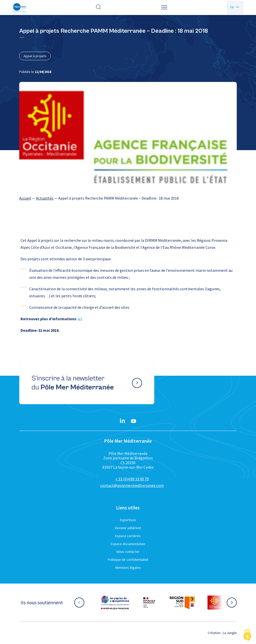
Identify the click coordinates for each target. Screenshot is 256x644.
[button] (164, 7)
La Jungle (230, 633)
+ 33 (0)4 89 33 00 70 (132, 479)
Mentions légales (128, 568)
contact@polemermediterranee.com (132, 485)
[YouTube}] (133, 421)
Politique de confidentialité (128, 560)
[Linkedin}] (122, 421)
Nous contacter (128, 552)
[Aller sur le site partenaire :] (115, 603)
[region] (128, 198)
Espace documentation (128, 544)
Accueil (25, 198)
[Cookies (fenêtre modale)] (247, 635)
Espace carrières (128, 536)
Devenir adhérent (128, 528)
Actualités (45, 198)
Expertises (128, 520)
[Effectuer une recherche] (98, 7)
